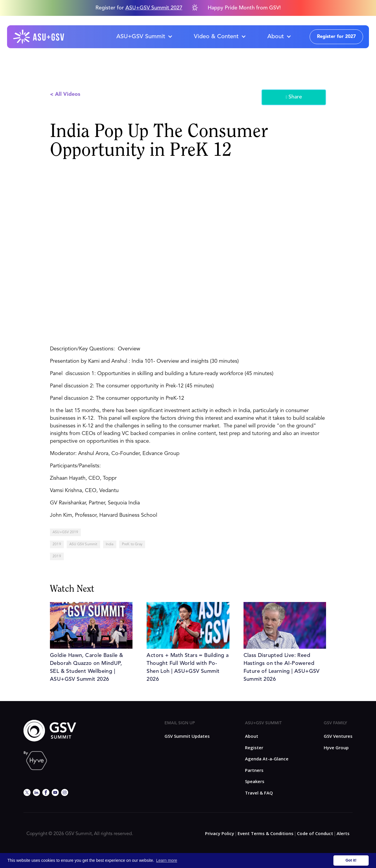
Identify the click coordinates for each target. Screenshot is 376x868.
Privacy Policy (220, 833)
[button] (144, 37)
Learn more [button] (167, 860)
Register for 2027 (336, 37)
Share (294, 97)
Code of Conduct (315, 833)
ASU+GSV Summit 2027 (154, 8)
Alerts (343, 833)
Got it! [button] (351, 860)
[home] (39, 37)
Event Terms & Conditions (266, 833)
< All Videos (65, 94)
